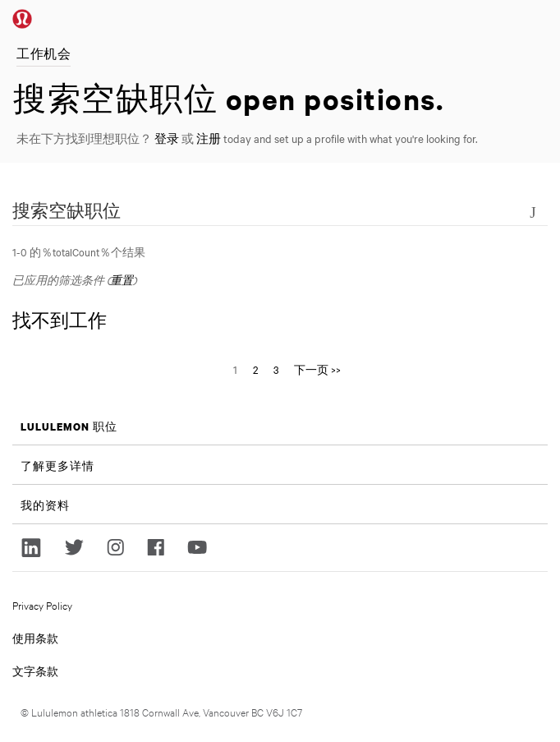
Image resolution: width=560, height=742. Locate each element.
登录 (167, 138)
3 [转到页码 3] (276, 369)
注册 (209, 138)
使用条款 (35, 638)
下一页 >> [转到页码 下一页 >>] (317, 369)
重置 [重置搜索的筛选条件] (122, 279)
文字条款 (35, 671)
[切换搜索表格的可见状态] (533, 210)
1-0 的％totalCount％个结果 (79, 251)
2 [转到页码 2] (255, 369)
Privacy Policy (42, 605)
